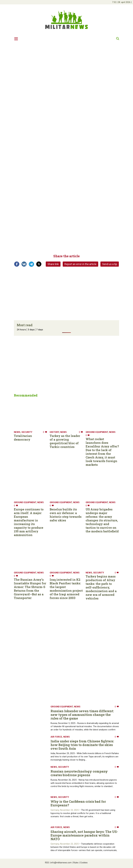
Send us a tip (110, 264)
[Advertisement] (66, 65)
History (54, 432)
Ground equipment (97, 432)
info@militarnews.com (61, 863)
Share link (53, 264)
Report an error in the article (80, 264)
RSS (47, 863)
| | (122, 2)
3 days (31, 330)
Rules (75, 863)
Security (27, 432)
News (17, 432)
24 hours (21, 330)
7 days (40, 330)
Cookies (83, 863)
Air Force (56, 737)
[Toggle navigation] (16, 39)
